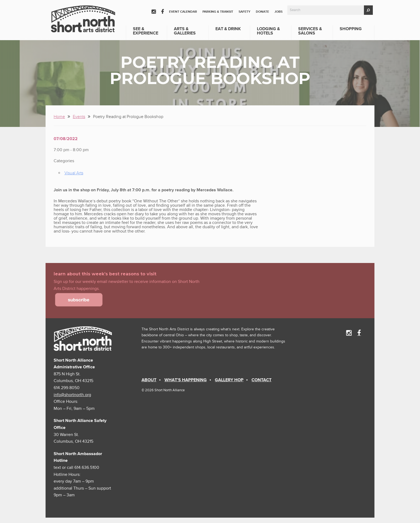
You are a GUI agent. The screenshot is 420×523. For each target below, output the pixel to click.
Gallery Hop (229, 380)
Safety (245, 12)
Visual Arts (74, 173)
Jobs (278, 12)
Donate (262, 12)
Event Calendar (183, 12)
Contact (261, 380)
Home (59, 117)
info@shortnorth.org (72, 395)
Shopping (351, 29)
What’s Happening (186, 380)
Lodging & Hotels (268, 31)
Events (79, 117)
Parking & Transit (218, 12)
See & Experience (146, 31)
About (149, 380)
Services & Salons (310, 31)
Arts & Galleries (185, 31)
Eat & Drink (228, 29)
